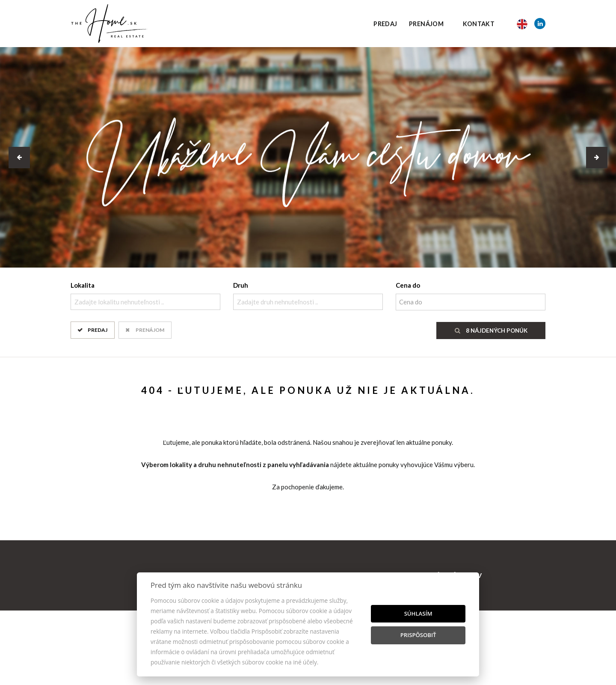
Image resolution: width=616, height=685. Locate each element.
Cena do (408, 285)
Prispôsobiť (418, 635)
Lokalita (83, 285)
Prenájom (426, 24)
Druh (241, 285)
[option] (308, 157)
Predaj (385, 24)
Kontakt (479, 24)
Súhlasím (418, 614)
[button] (19, 158)
